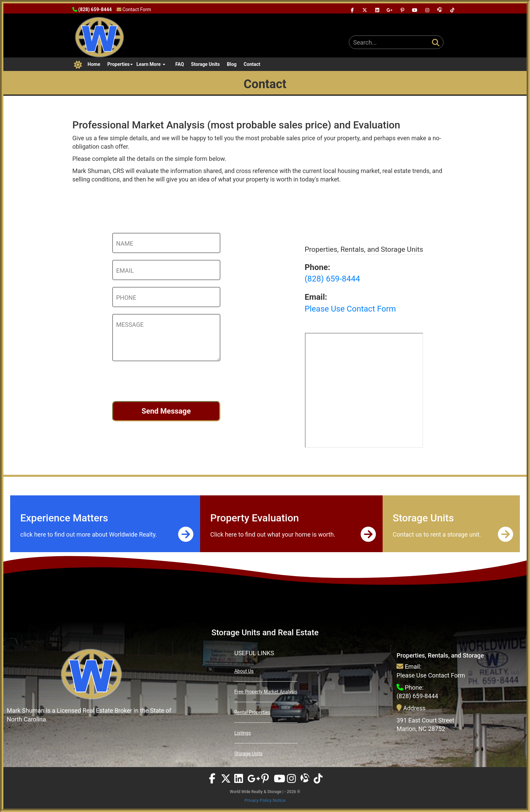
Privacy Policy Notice (265, 800)
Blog (232, 64)
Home (94, 64)
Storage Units (205, 64)
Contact (252, 64)
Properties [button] (120, 64)
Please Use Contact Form (431, 675)
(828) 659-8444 (417, 696)
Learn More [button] (151, 64)
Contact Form (137, 9)
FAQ (180, 64)
